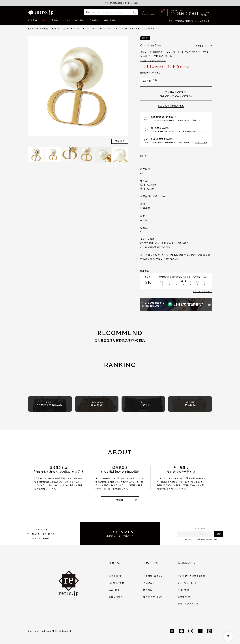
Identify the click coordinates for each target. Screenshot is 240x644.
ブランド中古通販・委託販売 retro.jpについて (189, 21)
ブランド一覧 (151, 563)
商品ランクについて (203, 291)
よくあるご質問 (117, 583)
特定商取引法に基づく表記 (191, 576)
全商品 (55, 20)
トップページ (34, 28)
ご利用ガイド (94, 20)
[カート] (162, 12)
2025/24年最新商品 (50, 404)
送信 (219, 534)
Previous (28, 89)
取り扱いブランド (50, 28)
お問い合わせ (116, 597)
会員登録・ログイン (153, 576)
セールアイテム (143, 404)
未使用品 (190, 404)
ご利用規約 (183, 590)
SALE (44, 20)
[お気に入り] (144, 12)
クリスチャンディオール (70, 28)
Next (128, 89)
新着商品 (33, 20)
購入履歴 (148, 590)
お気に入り (149, 583)
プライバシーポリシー (188, 583)
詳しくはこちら (201, 142)
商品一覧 (114, 563)
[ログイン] (154, 12)
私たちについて (186, 563)
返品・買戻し (110, 20)
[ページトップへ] (228, 636)
